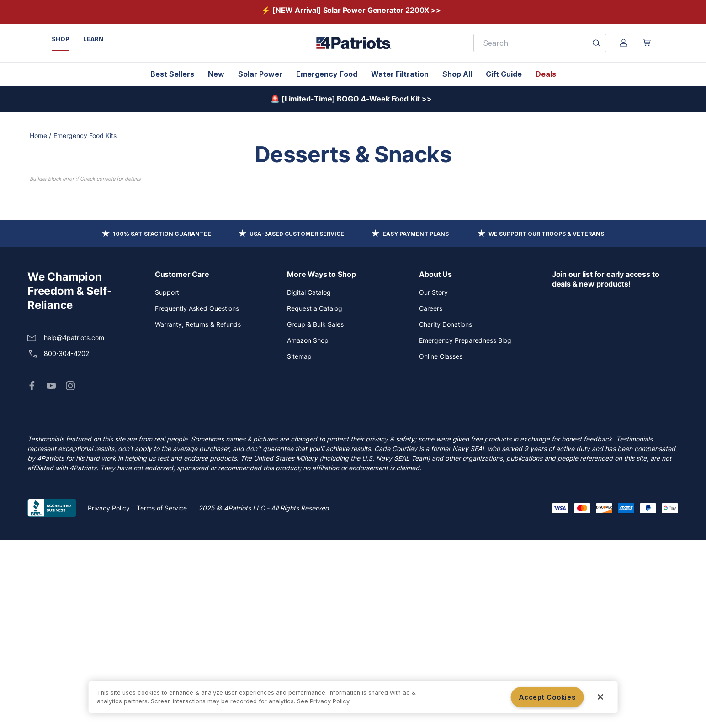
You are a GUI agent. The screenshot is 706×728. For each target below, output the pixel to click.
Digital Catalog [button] (309, 480)
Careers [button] (431, 496)
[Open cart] (647, 43)
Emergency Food (327, 74)
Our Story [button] (433, 480)
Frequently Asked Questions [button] (197, 496)
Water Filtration (400, 74)
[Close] (600, 697)
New (216, 74)
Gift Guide (504, 74)
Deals (546, 74)
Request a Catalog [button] (315, 496)
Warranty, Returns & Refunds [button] (198, 512)
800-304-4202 (66, 541)
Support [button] (167, 480)
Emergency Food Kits (85, 136)
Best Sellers (172, 74)
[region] (353, 697)
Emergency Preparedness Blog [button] (465, 528)
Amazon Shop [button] (308, 528)
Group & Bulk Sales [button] (315, 512)
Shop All (457, 74)
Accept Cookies (547, 697)
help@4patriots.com (74, 525)
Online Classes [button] (441, 544)
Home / (40, 136)
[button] (32, 574)
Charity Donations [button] (446, 512)
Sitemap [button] (299, 544)
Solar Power (260, 74)
